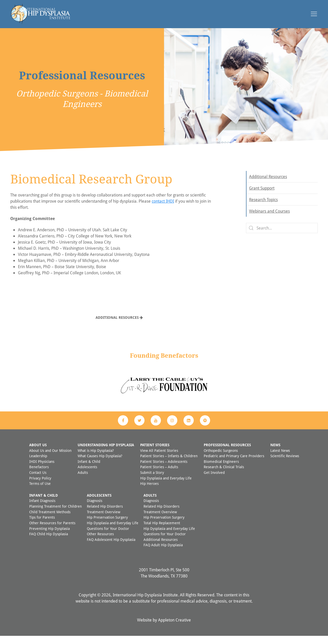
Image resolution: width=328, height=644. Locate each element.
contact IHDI (163, 209)
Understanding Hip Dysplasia (106, 453)
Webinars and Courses (269, 219)
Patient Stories (155, 453)
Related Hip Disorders (105, 514)
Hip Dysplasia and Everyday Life (166, 486)
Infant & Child (89, 470)
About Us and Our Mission (50, 459)
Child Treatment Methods (50, 520)
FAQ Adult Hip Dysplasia (163, 553)
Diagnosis (95, 509)
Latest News (280, 459)
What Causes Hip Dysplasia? (100, 464)
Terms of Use (40, 492)
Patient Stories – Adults (159, 475)
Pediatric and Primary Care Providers (234, 464)
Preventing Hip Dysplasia (49, 537)
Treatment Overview (104, 520)
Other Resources (100, 542)
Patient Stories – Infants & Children (169, 464)
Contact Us (38, 481)
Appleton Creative (175, 628)
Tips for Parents (42, 525)
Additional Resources (119, 326)
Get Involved (214, 481)
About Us (38, 453)
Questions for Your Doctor (108, 537)
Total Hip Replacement (162, 531)
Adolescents (87, 475)
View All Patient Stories (159, 459)
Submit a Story (152, 481)
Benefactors (39, 475)
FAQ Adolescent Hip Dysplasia (111, 548)
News (275, 453)
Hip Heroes (149, 492)
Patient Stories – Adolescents (164, 470)
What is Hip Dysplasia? (96, 459)
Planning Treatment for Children (55, 514)
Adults (83, 481)
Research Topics (263, 208)
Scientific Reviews (285, 464)
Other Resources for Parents (52, 531)
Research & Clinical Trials (224, 475)
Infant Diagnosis (42, 509)
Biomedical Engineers (221, 470)
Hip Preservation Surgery (107, 525)
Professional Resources (227, 453)
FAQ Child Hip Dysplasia (49, 542)
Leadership (38, 464)
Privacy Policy (40, 486)
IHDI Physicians (42, 470)
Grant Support (262, 196)
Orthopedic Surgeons (221, 459)
